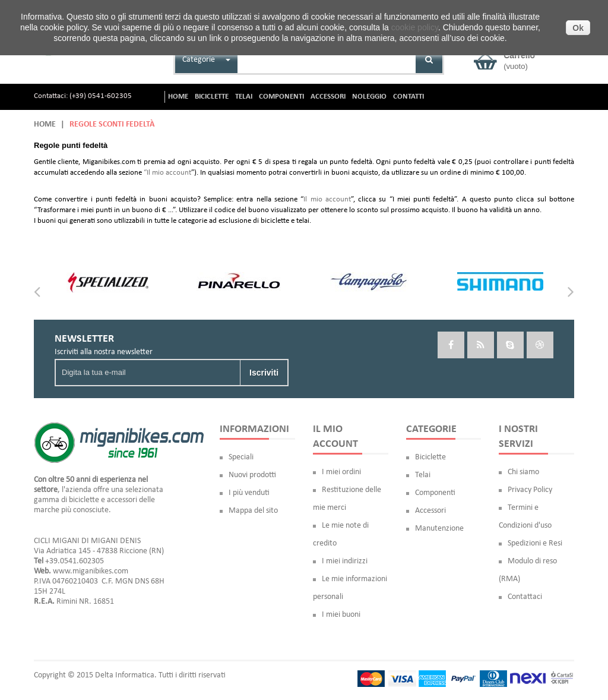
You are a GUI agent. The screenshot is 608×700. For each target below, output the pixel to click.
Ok (578, 28)
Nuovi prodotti (252, 475)
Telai (423, 475)
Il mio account (327, 199)
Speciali (241, 457)
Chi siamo (523, 472)
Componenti (435, 493)
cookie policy (415, 27)
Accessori (430, 511)
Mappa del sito (253, 511)
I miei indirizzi (345, 561)
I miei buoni (341, 615)
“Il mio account (167, 173)
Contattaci (525, 597)
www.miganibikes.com (91, 571)
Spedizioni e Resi (535, 543)
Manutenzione (439, 529)
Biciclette (430, 457)
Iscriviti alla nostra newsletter (104, 352)
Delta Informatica (125, 675)
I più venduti (249, 493)
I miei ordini (341, 472)
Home (45, 124)
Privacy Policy (530, 490)
